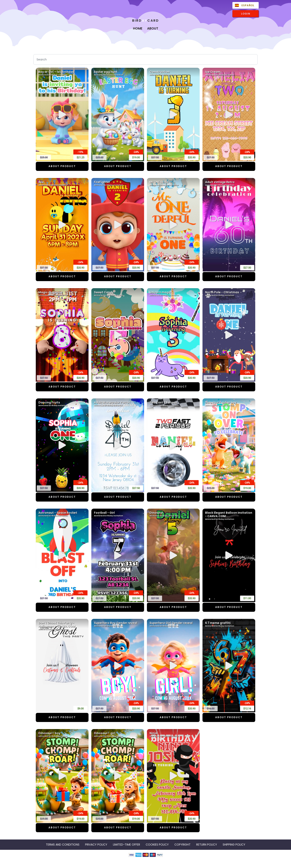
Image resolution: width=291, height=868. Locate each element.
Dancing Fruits (62, 404)
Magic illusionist (62, 294)
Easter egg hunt (118, 73)
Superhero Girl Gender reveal (173, 624)
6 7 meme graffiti (229, 624)
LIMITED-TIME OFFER (127, 845)
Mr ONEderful (173, 183)
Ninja (173, 735)
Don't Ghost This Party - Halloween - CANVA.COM (62, 626)
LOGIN (246, 14)
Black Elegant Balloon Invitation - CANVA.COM (229, 516)
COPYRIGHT (182, 845)
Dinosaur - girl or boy (229, 404)
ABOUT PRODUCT (62, 166)
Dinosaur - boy (62, 735)
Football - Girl (118, 514)
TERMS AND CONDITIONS (63, 845)
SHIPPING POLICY (234, 845)
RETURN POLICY (207, 845)
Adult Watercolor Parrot (118, 404)
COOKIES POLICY (157, 845)
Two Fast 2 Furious (173, 404)
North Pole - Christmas (229, 294)
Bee (62, 183)
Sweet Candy (118, 294)
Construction (173, 73)
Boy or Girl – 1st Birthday (62, 73)
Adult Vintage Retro (229, 183)
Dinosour (173, 514)
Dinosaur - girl (118, 735)
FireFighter (118, 183)
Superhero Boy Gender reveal (118, 624)
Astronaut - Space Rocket (62, 514)
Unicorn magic (173, 294)
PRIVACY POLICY (96, 845)
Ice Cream (229, 73)
